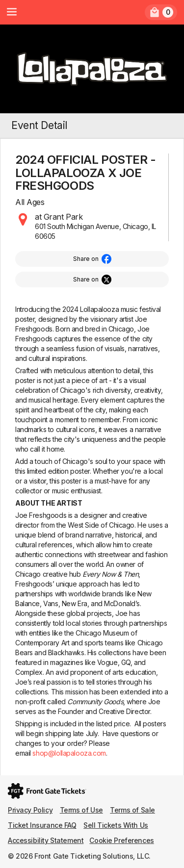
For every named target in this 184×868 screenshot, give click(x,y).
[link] (161, 12)
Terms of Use (81, 810)
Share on (86, 259)
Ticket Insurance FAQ (42, 825)
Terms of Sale (132, 810)
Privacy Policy (30, 810)
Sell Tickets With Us (116, 825)
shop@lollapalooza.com (69, 753)
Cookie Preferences (121, 840)
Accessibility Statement (46, 840)
